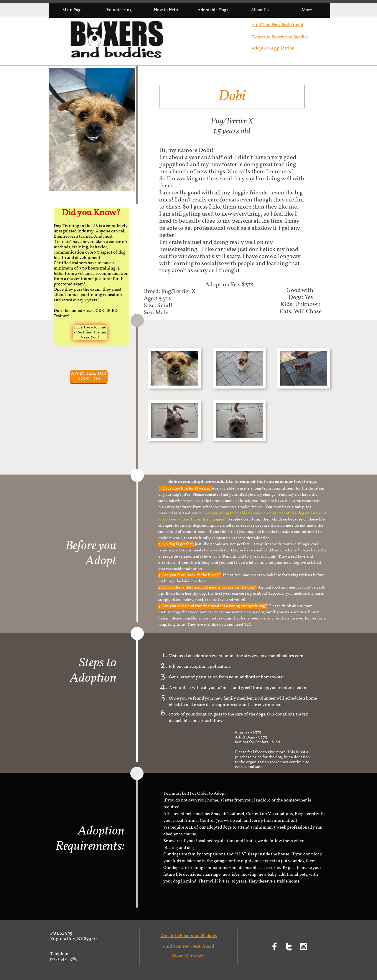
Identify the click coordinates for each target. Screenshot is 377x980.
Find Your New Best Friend (189, 947)
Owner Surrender (189, 956)
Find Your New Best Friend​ (278, 25)
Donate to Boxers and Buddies (280, 37)
